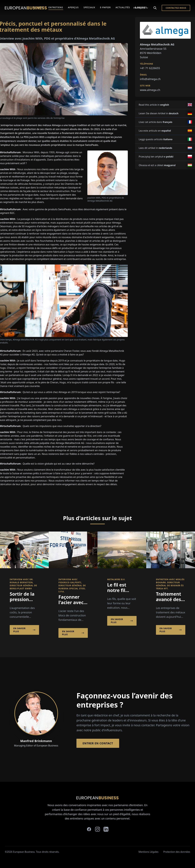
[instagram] (97, 829)
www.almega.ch (150, 90)
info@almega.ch (150, 79)
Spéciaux (89, 7)
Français (141, 8)
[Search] (155, 8)
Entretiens (56, 7)
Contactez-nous (176, 8)
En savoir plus (24, 630)
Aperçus (73, 7)
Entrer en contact (98, 743)
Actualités (123, 7)
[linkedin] (106, 829)
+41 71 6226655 (150, 68)
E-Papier (105, 7)
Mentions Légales (149, 852)
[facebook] (89, 829)
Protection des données (177, 852)
